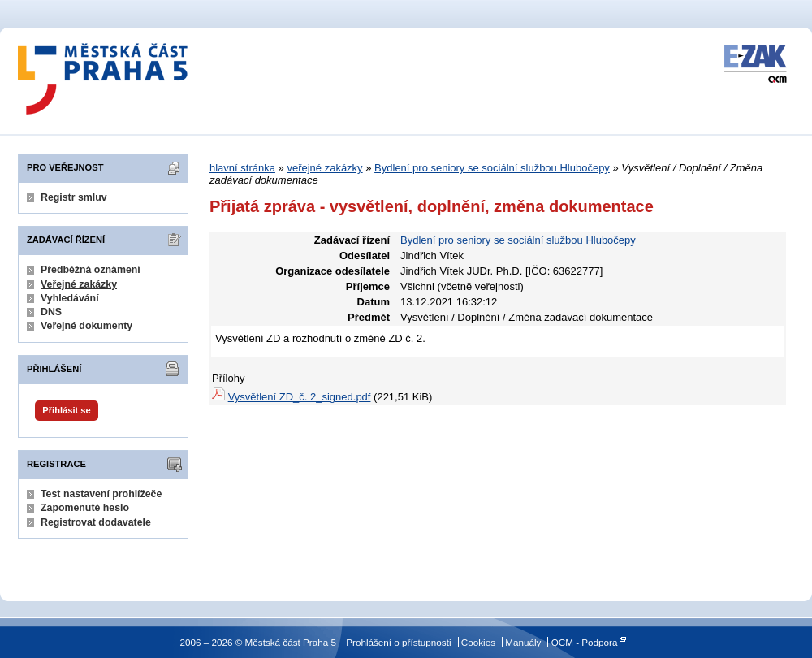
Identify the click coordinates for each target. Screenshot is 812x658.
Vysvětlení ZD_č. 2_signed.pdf (300, 397)
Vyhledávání (70, 298)
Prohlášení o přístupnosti (398, 642)
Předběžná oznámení (91, 270)
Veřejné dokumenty (86, 326)
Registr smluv (74, 197)
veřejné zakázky (324, 168)
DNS (51, 312)
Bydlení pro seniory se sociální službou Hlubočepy (492, 168)
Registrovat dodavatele (96, 522)
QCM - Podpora (585, 642)
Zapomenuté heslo (85, 508)
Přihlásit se (66, 410)
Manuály (523, 642)
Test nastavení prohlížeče (101, 494)
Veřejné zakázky (79, 284)
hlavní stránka (242, 168)
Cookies (478, 642)
